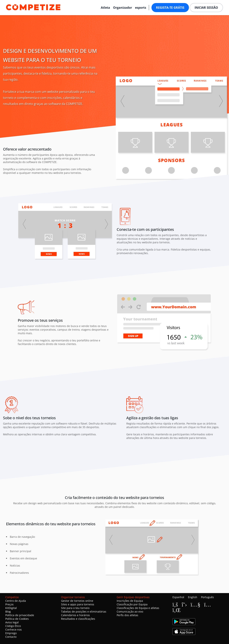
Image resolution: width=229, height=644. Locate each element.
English (193, 597)
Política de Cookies (17, 619)
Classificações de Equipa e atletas (138, 608)
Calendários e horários (75, 615)
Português (207, 597)
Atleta (105, 8)
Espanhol (178, 597)
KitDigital (11, 608)
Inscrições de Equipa (130, 601)
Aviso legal (12, 622)
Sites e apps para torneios (78, 604)
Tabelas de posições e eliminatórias (84, 612)
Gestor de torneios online (77, 601)
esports (141, 8)
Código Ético (13, 626)
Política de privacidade (20, 615)
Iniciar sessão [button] (206, 8)
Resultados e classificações (78, 619)
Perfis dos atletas (127, 615)
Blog (8, 612)
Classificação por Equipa (132, 604)
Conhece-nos (14, 630)
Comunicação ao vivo (130, 612)
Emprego (11, 633)
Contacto (11, 637)
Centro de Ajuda (16, 601)
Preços (9, 604)
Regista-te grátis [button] (170, 8)
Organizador (123, 8)
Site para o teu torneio (75, 608)
